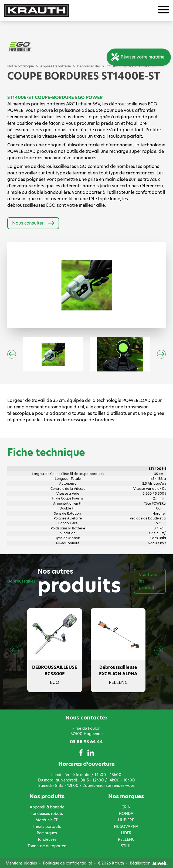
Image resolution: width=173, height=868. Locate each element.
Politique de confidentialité (67, 863)
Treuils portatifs (47, 826)
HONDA (126, 814)
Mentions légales (21, 863)
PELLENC (126, 839)
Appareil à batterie (55, 66)
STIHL (126, 846)
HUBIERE (126, 820)
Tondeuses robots (47, 814)
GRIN (126, 807)
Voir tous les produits (148, 581)
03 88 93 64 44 (86, 742)
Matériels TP (47, 820)
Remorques (47, 833)
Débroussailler (89, 66)
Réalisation (149, 863)
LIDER (126, 833)
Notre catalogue (21, 66)
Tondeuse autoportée (47, 846)
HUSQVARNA (126, 826)
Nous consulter (33, 223)
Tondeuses (47, 839)
